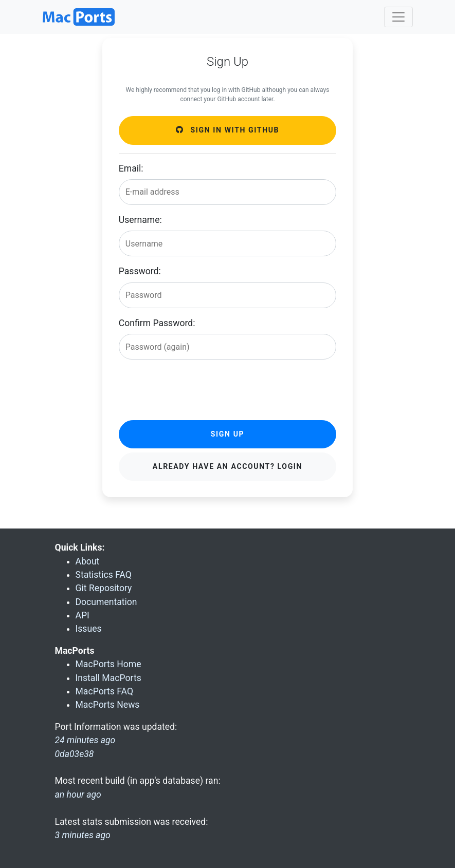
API (83, 615)
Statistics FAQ (104, 575)
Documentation (106, 602)
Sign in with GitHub (228, 130)
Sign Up (228, 434)
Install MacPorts (108, 678)
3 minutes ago (83, 835)
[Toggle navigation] (398, 17)
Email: (131, 168)
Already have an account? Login (228, 466)
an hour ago (78, 795)
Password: (140, 271)
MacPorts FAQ (105, 691)
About (88, 561)
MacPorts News (108, 705)
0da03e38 (75, 754)
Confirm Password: (157, 323)
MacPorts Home (108, 664)
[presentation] (197, 388)
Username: (140, 220)
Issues (89, 629)
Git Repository (104, 588)
